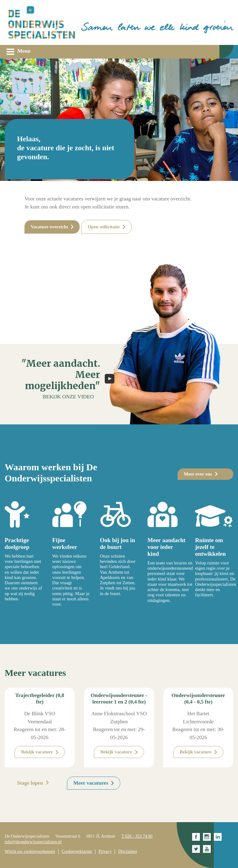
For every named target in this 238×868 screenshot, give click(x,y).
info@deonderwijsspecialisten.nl (33, 842)
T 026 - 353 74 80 (137, 836)
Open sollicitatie (104, 227)
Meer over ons (198, 474)
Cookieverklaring (77, 851)
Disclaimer (128, 851)
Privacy (105, 851)
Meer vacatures (91, 783)
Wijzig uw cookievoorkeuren (30, 851)
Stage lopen (30, 783)
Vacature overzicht (49, 227)
